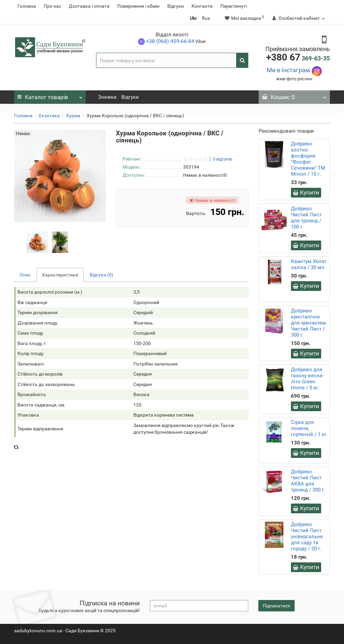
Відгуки (176, 6)
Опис (25, 275)
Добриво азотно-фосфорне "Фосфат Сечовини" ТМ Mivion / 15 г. (308, 159)
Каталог (50, 95)
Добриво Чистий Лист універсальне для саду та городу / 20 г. (307, 536)
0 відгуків (222, 159)
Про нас (52, 6)
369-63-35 (298, 58)
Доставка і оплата (89, 6)
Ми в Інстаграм (288, 70)
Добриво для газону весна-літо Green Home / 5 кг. (307, 379)
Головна (27, 6)
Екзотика (49, 116)
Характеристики (60, 275)
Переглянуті (234, 6)
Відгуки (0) (101, 275)
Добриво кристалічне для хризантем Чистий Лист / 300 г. (308, 323)
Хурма (73, 116)
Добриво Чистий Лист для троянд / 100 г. (306, 218)
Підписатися (276, 606)
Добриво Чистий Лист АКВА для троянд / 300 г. (308, 481)
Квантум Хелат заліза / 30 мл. (309, 264)
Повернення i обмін (138, 6)
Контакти (202, 6)
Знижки (107, 97)
